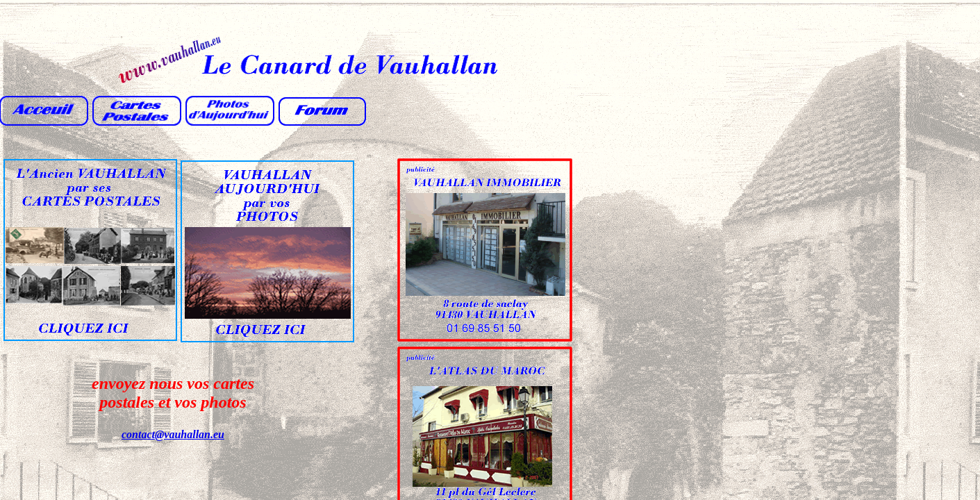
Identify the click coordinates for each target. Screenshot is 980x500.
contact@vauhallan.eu (173, 434)
